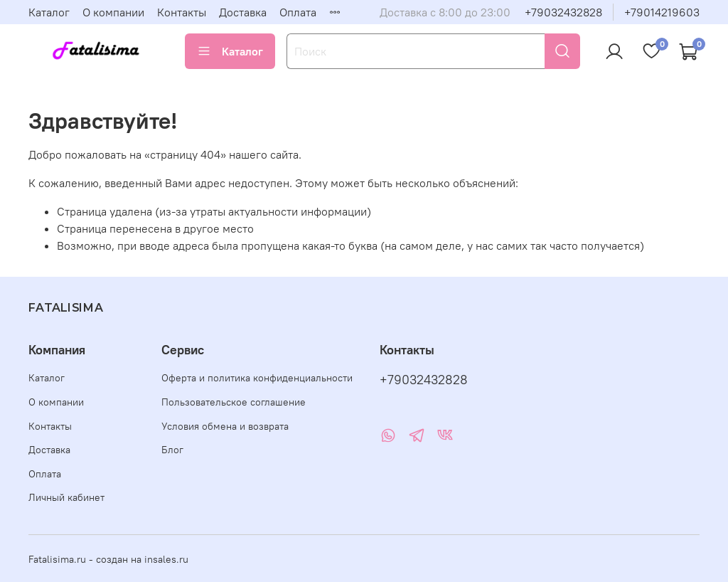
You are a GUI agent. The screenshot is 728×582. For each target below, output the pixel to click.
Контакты (182, 12)
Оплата (298, 12)
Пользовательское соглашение (234, 402)
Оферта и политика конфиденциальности (257, 378)
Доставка (243, 12)
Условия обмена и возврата (225, 426)
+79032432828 (563, 12)
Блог (172, 450)
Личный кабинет (66, 497)
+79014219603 (662, 12)
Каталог (49, 12)
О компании (113, 12)
